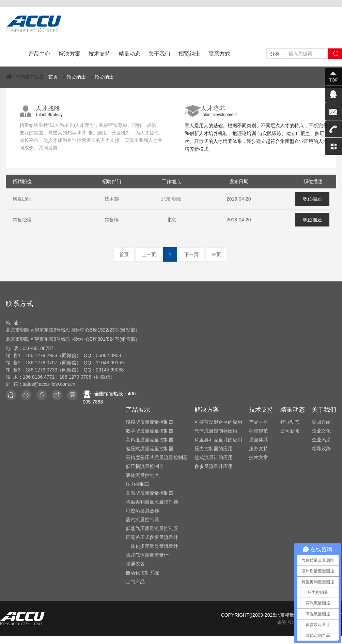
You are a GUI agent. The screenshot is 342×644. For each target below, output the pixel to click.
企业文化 (321, 431)
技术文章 (259, 457)
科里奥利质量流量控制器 (152, 502)
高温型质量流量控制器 (150, 493)
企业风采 (321, 440)
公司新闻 (290, 431)
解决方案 (69, 54)
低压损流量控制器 (145, 466)
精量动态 (129, 54)
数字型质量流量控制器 (150, 431)
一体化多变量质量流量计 (152, 546)
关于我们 (159, 54)
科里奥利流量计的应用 (218, 440)
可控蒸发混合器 (142, 511)
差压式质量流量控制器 (150, 449)
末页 (216, 254)
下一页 (191, 254)
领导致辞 (321, 449)
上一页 (149, 254)
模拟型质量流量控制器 (150, 422)
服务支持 (259, 449)
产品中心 (40, 54)
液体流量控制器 (142, 475)
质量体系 (259, 440)
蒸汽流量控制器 (142, 519)
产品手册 (259, 422)
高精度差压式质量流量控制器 (157, 457)
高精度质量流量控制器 (150, 440)
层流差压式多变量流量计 (152, 537)
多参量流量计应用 (214, 466)
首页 (53, 77)
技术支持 (99, 54)
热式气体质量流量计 (147, 555)
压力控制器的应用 (214, 449)
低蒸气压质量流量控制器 (152, 528)
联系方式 (219, 54)
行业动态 (290, 422)
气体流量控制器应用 (216, 431)
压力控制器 (138, 484)
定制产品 (135, 582)
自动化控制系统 (142, 573)
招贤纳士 (189, 54)
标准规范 (259, 431)
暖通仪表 (135, 564)
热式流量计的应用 (214, 457)
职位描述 (312, 199)
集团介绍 (321, 422)
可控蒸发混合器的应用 (218, 422)
